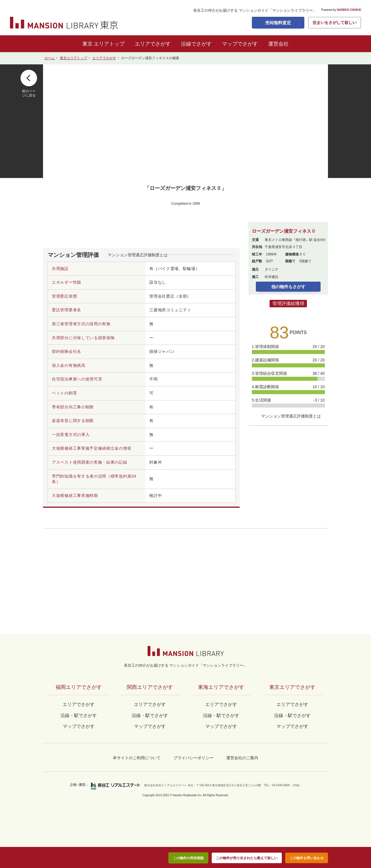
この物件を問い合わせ (307, 858)
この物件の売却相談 (188, 858)
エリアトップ (109, 44)
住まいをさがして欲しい (335, 22)
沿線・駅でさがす (292, 716)
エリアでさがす (153, 44)
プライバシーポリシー (193, 758)
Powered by (341, 10)
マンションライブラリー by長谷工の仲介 (186, 651)
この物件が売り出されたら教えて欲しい (247, 858)
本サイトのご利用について (137, 758)
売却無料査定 (278, 23)
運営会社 (278, 44)
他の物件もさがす (288, 287)
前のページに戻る (29, 93)
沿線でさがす (196, 44)
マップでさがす (240, 44)
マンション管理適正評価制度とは (138, 255)
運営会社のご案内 (242, 758)
